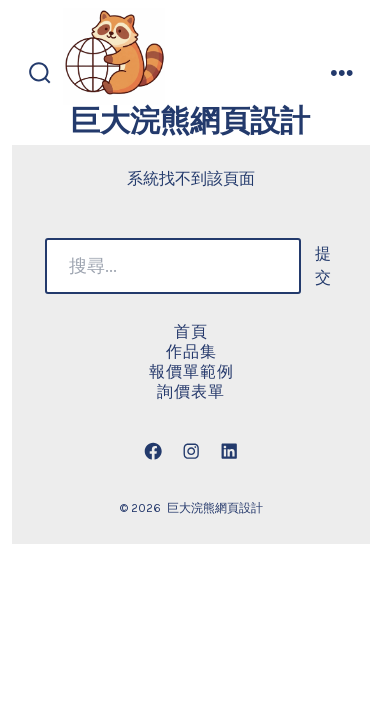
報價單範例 (191, 371)
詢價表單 (191, 391)
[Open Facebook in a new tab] (153, 451)
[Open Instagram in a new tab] (191, 451)
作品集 (191, 351)
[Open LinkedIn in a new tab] (229, 451)
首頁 (191, 331)
